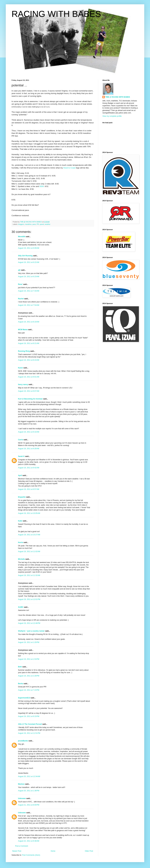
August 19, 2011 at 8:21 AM (29, 343)
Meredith (22, 237)
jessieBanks (23, 741)
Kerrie (21, 542)
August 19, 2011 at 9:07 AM (29, 391)
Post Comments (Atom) (31, 855)
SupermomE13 (24, 698)
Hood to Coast (69, 168)
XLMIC (21, 607)
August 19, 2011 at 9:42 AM (29, 468)
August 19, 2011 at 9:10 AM (29, 432)
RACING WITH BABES (56, 14)
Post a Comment (22, 846)
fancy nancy (23, 384)
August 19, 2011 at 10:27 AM (29, 535)
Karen (20, 368)
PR (38, 224)
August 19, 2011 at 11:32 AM (29, 575)
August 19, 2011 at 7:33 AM (29, 291)
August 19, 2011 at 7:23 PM (29, 690)
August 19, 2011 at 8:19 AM (29, 322)
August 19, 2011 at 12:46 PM (29, 623)
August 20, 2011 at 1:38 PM (29, 791)
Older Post (89, 851)
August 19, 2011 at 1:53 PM (29, 659)
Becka (21, 684)
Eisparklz (22, 497)
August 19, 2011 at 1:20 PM (29, 642)
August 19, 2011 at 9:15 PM (29, 716)
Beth (20, 667)
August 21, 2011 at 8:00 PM (29, 805)
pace (34, 224)
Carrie (21, 440)
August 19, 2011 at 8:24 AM (29, 360)
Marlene (21, 784)
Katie (20, 521)
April (20, 475)
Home (53, 851)
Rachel (21, 299)
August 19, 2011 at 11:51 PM (29, 733)
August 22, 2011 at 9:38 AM (29, 841)
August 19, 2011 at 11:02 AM (29, 552)
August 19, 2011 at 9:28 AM (29, 449)
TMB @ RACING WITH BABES (118, 97)
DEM (42, 186)
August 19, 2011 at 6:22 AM (29, 262)
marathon (28, 224)
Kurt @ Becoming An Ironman (30, 399)
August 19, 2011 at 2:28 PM (29, 676)
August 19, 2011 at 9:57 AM (29, 489)
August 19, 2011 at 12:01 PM (29, 599)
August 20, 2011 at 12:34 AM (29, 776)
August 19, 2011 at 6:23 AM (29, 277)
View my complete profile (112, 116)
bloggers (21, 224)
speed (42, 224)
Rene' (20, 284)
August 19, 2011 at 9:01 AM (29, 377)
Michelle (21, 559)
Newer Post (17, 851)
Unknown (22, 798)
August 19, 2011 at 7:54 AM (29, 305)
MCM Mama (23, 330)
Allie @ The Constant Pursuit (30, 724)
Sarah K (21, 456)
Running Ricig (24, 351)
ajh (19, 270)
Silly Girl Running (25, 256)
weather (48, 224)
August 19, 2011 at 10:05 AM (29, 513)
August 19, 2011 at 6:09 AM (29, 248)
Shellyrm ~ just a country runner (31, 631)
